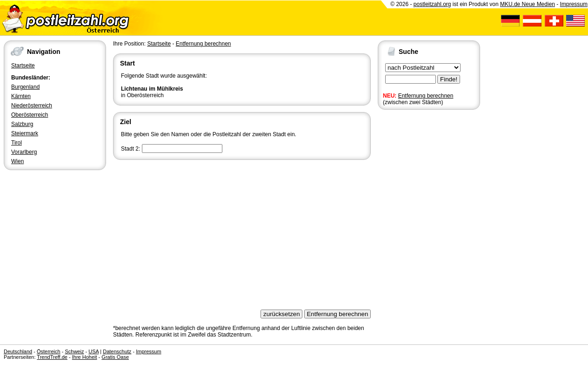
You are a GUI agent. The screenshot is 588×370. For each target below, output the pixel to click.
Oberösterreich (30, 115)
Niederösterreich (32, 106)
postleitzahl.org (432, 4)
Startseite (23, 66)
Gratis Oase (115, 357)
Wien (17, 161)
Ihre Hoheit (85, 357)
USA (94, 351)
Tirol (17, 143)
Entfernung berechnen (426, 96)
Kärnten (21, 96)
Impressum (574, 4)
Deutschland (18, 351)
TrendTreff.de (52, 357)
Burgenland (25, 87)
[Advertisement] (242, 231)
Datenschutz (117, 351)
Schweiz (74, 351)
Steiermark (25, 133)
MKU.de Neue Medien (528, 4)
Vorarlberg (24, 152)
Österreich (49, 351)
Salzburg (22, 124)
